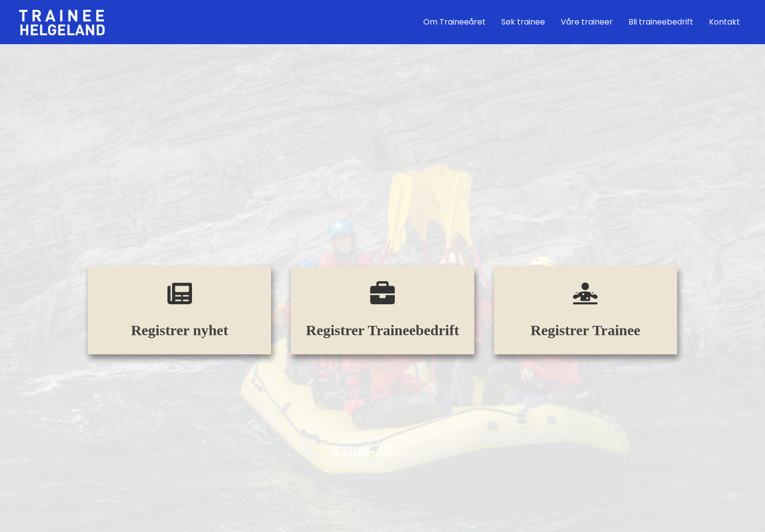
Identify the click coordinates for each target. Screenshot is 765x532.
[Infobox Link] (179, 310)
